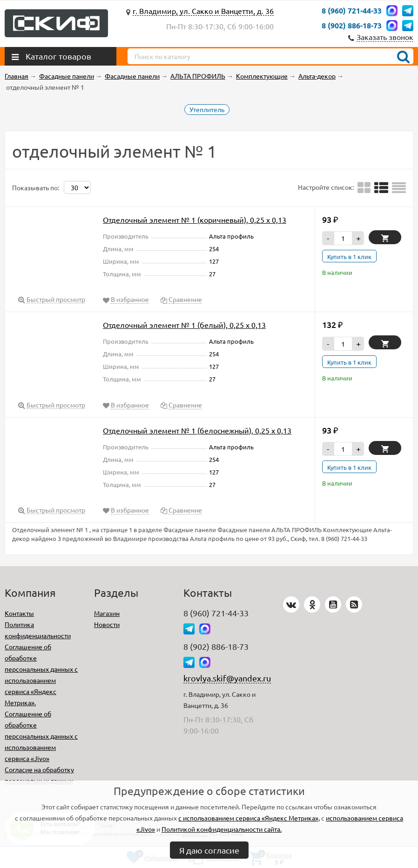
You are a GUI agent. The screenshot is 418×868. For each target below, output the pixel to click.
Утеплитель (207, 109)
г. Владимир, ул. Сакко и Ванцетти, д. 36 (203, 11)
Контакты (19, 613)
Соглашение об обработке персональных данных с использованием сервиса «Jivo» (41, 736)
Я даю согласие (209, 850)
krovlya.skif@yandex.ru (227, 678)
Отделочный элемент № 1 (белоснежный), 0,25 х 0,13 (197, 430)
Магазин (107, 613)
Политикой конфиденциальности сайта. (222, 829)
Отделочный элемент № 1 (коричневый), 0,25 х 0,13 (195, 220)
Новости (107, 624)
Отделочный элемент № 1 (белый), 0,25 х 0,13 (184, 325)
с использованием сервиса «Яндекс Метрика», (249, 818)
